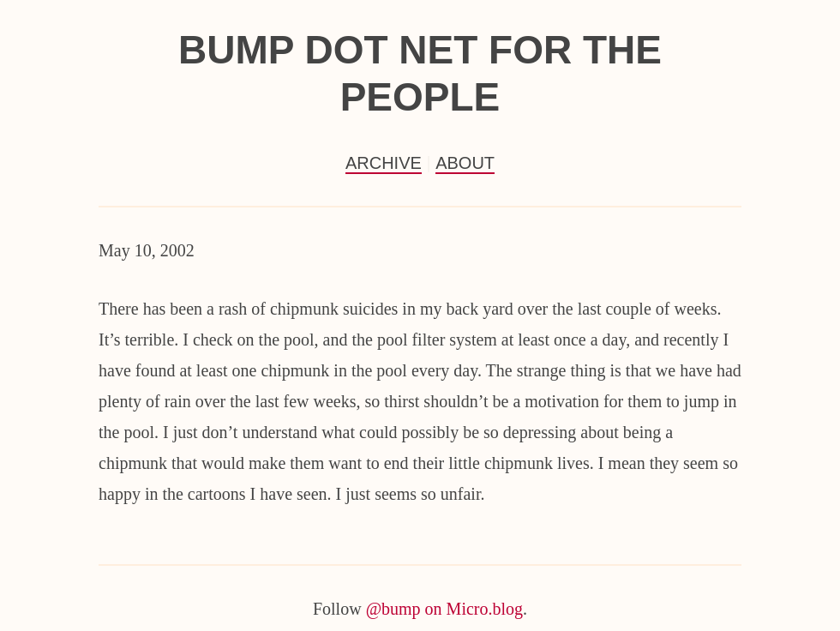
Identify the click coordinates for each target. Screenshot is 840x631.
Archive (384, 163)
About (465, 163)
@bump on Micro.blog (444, 609)
